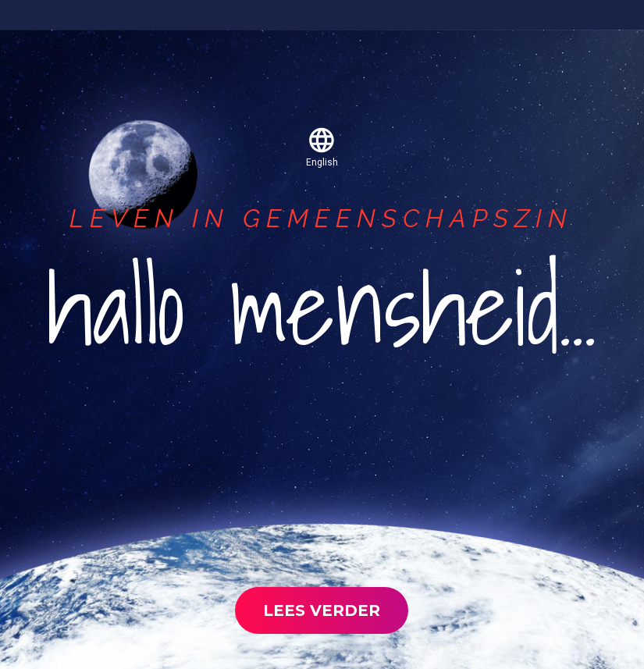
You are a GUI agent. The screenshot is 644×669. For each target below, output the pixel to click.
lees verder (322, 610)
